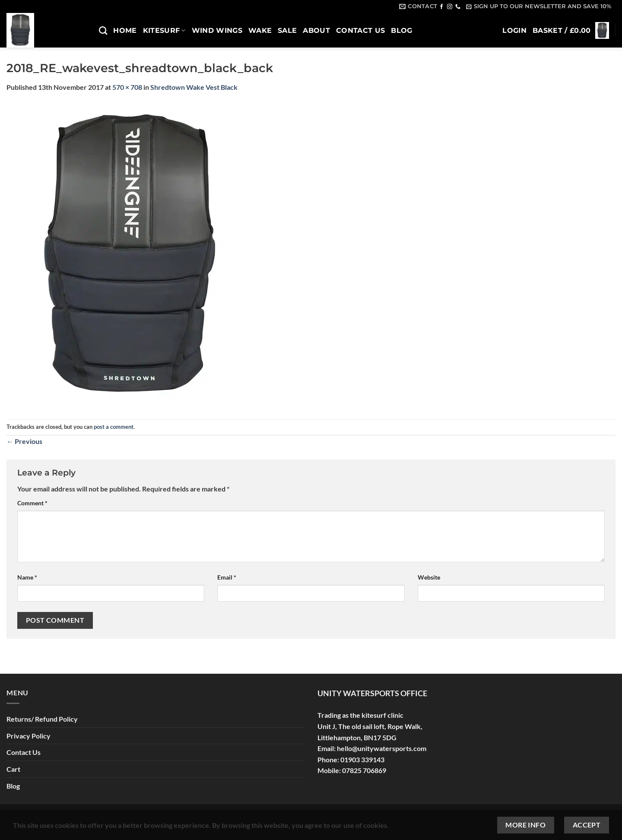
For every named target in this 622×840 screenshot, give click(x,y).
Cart (13, 769)
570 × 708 (127, 87)
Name (27, 577)
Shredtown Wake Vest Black (194, 87)
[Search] (103, 30)
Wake (260, 30)
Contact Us (360, 30)
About (316, 30)
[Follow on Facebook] (441, 7)
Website (429, 577)
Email (227, 577)
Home (125, 30)
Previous (24, 441)
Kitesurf (164, 30)
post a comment (114, 427)
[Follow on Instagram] (450, 7)
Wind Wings (217, 30)
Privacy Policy (29, 736)
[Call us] (458, 7)
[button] (539, 6)
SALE (287, 30)
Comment (32, 503)
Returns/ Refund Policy (42, 719)
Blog (401, 30)
